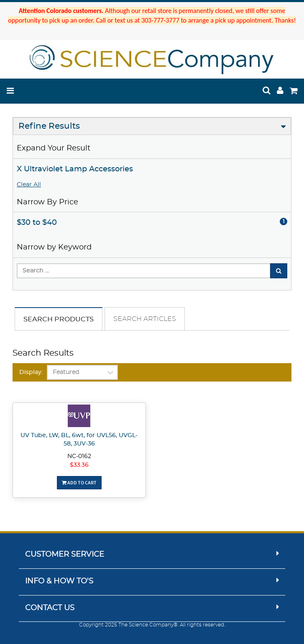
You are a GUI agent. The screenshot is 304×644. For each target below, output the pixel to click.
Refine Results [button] (49, 126)
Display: (31, 372)
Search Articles (145, 319)
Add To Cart (79, 482)
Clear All (29, 185)
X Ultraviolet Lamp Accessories (75, 169)
